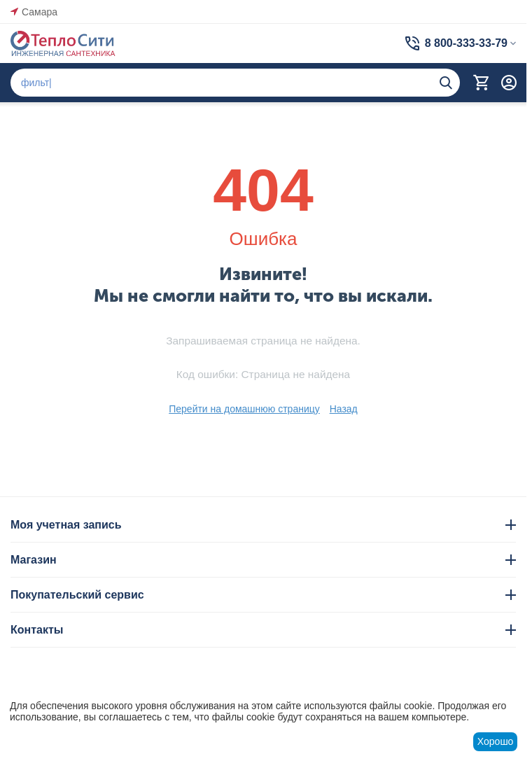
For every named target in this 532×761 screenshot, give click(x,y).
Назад (344, 409)
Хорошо (496, 741)
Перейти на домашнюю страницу (244, 409)
